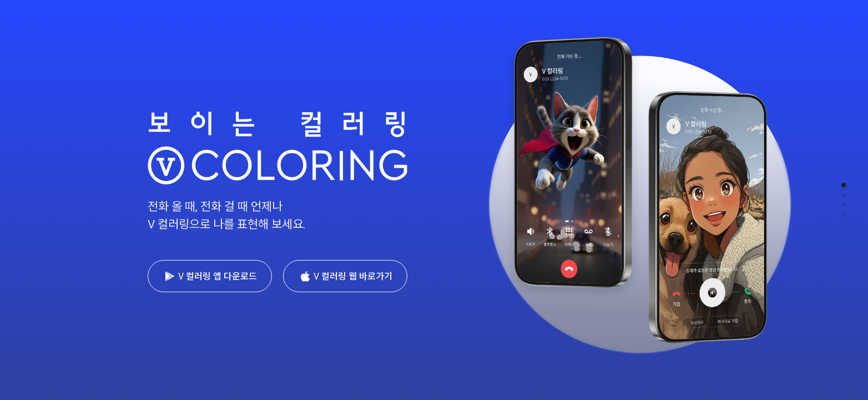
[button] (844, 185)
